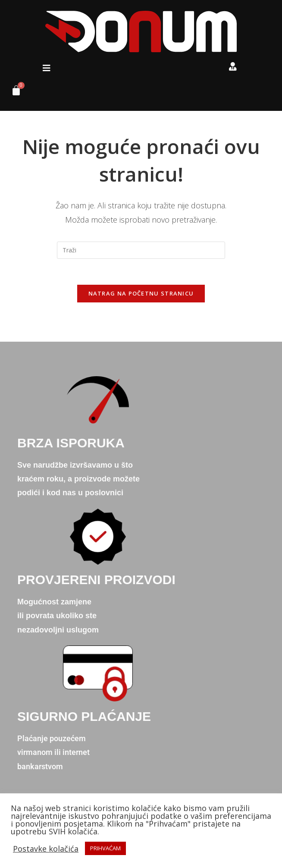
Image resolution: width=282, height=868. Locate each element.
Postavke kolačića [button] (46, 849)
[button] (47, 68)
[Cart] (13, 93)
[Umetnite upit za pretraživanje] (141, 250)
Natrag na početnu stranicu (141, 294)
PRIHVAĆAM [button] (105, 848)
